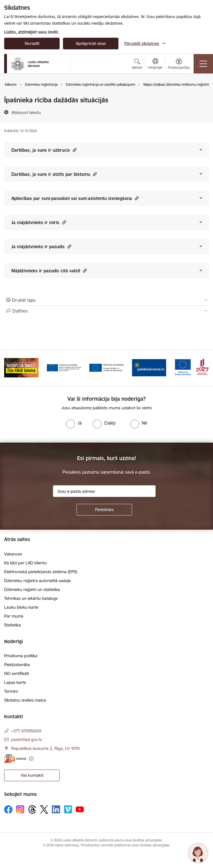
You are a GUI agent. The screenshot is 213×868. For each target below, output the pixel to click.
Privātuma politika (21, 656)
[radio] (74, 423)
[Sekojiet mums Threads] (32, 809)
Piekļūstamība (17, 665)
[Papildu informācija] (31, 759)
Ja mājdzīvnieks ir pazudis (41, 246)
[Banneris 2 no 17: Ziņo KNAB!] (21, 367)
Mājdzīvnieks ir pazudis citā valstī (49, 271)
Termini (11, 691)
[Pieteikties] (104, 510)
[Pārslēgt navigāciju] (203, 64)
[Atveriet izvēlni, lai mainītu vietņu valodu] (155, 64)
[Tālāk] (202, 368)
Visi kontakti (32, 775)
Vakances (13, 554)
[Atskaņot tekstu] (26, 112)
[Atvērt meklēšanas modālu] (137, 65)
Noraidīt (32, 43)
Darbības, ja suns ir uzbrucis (44, 150)
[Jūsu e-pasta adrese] (104, 491)
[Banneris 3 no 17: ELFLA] (64, 367)
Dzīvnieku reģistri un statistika (32, 589)
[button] (74, 150)
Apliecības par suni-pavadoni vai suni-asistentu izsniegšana (75, 198)
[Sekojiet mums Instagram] (20, 809)
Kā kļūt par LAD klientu (26, 563)
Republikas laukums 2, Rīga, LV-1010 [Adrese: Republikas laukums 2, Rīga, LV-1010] (45, 748)
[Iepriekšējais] (11, 368)
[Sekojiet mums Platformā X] (44, 809)
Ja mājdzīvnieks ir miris (39, 222)
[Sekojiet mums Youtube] (80, 809)
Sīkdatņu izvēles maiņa (25, 700)
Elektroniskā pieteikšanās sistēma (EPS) (41, 572)
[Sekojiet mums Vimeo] (68, 809)
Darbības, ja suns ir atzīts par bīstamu (54, 174)
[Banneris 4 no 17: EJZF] (106, 367)
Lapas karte (15, 682)
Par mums (14, 616)
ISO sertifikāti (17, 673)
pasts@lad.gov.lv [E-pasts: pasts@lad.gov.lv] (26, 739)
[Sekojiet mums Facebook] (8, 809)
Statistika (12, 625)
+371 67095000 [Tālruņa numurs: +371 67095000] (26, 731)
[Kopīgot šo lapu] (106, 311)
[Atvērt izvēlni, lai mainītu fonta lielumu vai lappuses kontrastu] (179, 65)
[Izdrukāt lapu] (106, 300)
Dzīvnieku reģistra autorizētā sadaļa (37, 581)
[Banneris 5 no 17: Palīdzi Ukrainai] (149, 367)
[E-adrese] (15, 759)
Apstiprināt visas (91, 43)
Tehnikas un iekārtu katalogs (31, 598)
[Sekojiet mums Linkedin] (56, 809)
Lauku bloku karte (21, 607)
